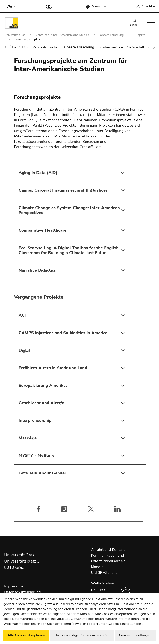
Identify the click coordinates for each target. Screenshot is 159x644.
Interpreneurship (35, 420)
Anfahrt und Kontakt (108, 550)
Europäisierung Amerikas (43, 385)
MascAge (28, 438)
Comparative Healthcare (43, 230)
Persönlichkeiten (46, 47)
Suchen (134, 23)
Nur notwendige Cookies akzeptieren (82, 635)
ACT (23, 315)
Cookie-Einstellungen (135, 635)
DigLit (24, 350)
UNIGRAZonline (104, 573)
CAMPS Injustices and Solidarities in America (63, 333)
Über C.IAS (19, 47)
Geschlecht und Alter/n (42, 403)
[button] (11, 6)
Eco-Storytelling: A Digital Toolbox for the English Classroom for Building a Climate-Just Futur (69, 250)
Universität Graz (15, 35)
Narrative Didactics (37, 270)
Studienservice (111, 47)
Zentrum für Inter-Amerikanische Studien (63, 35)
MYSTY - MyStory (37, 456)
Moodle (97, 567)
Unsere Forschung (112, 35)
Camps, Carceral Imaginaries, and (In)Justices (63, 190)
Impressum (13, 586)
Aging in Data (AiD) (38, 173)
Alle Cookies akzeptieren (26, 635)
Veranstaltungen (141, 47)
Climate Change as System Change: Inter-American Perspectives (69, 210)
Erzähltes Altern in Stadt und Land (53, 368)
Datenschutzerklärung (22, 592)
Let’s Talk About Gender (42, 473)
